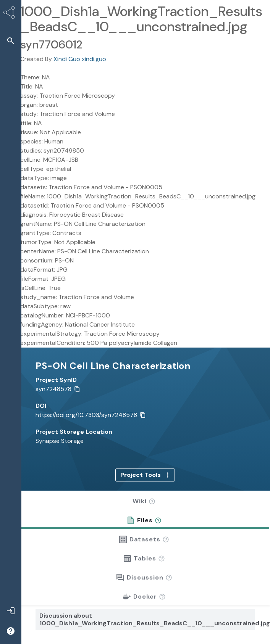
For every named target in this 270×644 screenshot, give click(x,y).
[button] (152, 488)
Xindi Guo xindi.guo (80, 59)
